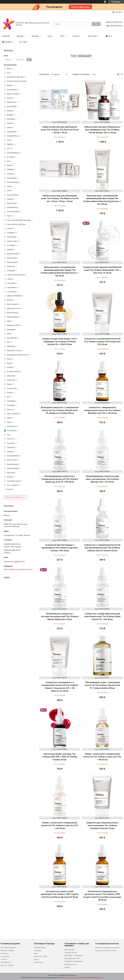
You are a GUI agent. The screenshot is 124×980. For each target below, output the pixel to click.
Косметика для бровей (73, 961)
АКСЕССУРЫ (92, 36)
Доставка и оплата (8, 948)
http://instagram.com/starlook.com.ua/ (18, 569)
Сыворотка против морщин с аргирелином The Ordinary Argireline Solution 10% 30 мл (60, 548)
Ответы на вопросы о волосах (107, 948)
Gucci (36, 953)
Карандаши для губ (72, 958)
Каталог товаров (7, 965)
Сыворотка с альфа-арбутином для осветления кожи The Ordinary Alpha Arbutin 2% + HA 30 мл (102, 617)
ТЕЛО (62, 36)
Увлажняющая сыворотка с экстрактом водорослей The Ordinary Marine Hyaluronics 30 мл (60, 617)
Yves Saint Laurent (41, 956)
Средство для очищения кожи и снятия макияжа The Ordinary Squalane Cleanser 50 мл (102, 826)
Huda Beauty (39, 962)
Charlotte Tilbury (40, 948)
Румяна (67, 967)
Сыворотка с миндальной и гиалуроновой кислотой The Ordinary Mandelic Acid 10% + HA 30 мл (102, 410)
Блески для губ (70, 964)
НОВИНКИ (6, 36)
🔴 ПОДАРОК (7, 42)
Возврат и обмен (7, 951)
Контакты (4, 953)
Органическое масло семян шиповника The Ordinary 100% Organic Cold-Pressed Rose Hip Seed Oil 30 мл (60, 894)
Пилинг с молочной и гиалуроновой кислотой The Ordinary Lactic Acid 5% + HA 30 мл (60, 826)
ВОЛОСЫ (76, 36)
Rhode (36, 959)
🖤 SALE (109, 36)
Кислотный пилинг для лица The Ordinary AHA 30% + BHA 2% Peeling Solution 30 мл (60, 757)
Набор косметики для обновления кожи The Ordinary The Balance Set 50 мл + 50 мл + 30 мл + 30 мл (60, 198)
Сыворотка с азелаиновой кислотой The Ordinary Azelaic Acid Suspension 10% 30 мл (102, 342)
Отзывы (4, 959)
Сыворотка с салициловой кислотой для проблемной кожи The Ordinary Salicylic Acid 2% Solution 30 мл (102, 548)
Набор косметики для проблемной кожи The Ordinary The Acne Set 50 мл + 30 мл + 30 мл (60, 130)
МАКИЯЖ (35, 36)
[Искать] (96, 24)
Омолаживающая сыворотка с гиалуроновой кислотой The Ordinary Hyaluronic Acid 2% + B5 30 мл (60, 479)
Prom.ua (73, 975)
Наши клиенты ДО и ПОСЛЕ (106, 951)
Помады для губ (71, 953)
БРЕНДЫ (20, 36)
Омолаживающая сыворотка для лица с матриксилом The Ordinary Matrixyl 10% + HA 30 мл (102, 479)
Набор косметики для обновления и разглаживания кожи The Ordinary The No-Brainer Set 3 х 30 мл (102, 130)
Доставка (23, 42)
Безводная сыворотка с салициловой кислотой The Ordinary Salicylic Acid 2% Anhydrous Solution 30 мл (60, 410)
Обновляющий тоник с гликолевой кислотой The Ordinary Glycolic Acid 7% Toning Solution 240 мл (102, 685)
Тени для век (69, 950)
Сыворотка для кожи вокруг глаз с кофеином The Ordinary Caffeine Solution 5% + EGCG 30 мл (60, 342)
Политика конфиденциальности (91, 978)
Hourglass (38, 951)
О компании (5, 956)
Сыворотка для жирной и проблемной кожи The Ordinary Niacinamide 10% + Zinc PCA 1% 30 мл (102, 270)
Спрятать (10, 489)
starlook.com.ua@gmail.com (14, 562)
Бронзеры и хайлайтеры (74, 955)
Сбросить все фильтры (14, 497)
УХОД (50, 36)
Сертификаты (6, 962)
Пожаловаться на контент (69, 978)
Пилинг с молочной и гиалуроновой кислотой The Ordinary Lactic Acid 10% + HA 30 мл (102, 757)
